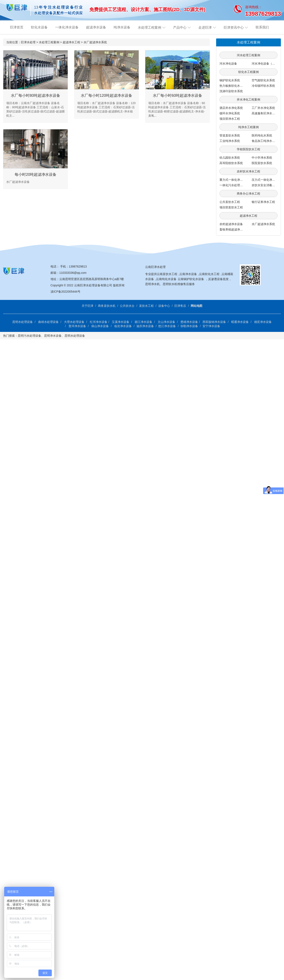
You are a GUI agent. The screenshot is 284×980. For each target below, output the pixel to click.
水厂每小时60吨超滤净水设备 (177, 96)
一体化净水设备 (67, 27)
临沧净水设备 (123, 326)
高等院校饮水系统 (231, 163)
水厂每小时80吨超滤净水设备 (35, 96)
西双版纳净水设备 (214, 322)
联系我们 (262, 27)
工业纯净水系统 (230, 141)
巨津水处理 (28, 42)
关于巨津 (87, 306)
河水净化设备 (228, 64)
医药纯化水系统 (262, 135)
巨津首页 (17, 27)
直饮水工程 (146, 306)
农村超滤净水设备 (231, 224)
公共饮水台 (127, 306)
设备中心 (164, 306)
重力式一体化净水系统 (234, 180)
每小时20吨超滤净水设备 (35, 175)
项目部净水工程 (230, 119)
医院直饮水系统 (262, 163)
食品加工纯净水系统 (265, 141)
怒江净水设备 (167, 326)
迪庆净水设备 (145, 326)
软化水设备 (39, 27)
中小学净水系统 (262, 158)
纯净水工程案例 (248, 127)
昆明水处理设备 (23, 322)
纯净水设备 (122, 27)
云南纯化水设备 (166, 279)
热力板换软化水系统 (233, 86)
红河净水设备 (99, 322)
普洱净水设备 (77, 326)
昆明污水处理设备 (29, 336)
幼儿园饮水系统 (230, 158)
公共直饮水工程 (230, 202)
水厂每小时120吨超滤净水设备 (106, 96)
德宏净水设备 (263, 322)
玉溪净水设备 (120, 322)
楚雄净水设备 (189, 322)
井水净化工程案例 (248, 99)
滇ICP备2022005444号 (65, 292)
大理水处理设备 (74, 322)
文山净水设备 (166, 322)
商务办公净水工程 (248, 194)
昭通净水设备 (240, 322)
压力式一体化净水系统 (266, 180)
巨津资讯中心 (234, 27)
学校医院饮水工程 (248, 149)
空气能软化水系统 (263, 80)
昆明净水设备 (53, 336)
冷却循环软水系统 (263, 86)
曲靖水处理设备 (48, 322)
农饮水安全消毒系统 (265, 185)
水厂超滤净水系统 (95, 42)
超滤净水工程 (71, 42)
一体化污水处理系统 (233, 185)
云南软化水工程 (209, 274)
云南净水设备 (188, 274)
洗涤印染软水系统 (231, 91)
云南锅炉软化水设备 (191, 279)
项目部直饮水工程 (231, 207)
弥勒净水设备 (189, 326)
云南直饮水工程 (167, 274)
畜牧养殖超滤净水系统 (234, 229)
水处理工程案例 (150, 27)
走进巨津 (205, 27)
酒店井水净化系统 (231, 108)
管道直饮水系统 (230, 135)
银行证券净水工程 (263, 202)
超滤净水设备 (96, 27)
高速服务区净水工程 (265, 113)
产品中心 (180, 27)
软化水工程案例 (248, 72)
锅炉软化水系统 (230, 80)
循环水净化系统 (230, 113)
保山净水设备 (100, 326)
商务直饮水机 (107, 306)
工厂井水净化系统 (263, 108)
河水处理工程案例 (248, 55)
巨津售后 (180, 306)
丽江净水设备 (143, 322)
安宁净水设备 (211, 326)
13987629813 (78, 266)
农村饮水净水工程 (248, 171)
